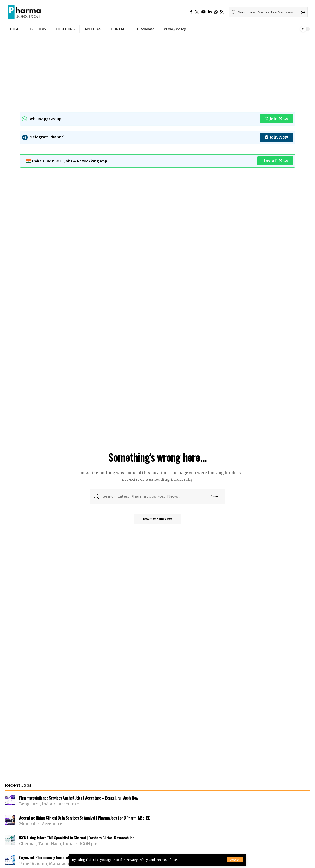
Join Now (276, 119)
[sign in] (286, 29)
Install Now (276, 161)
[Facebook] (191, 12)
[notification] (293, 29)
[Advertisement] (153, 72)
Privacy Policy (137, 860)
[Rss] (222, 12)
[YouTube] (204, 12)
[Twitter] (197, 12)
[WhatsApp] (216, 12)
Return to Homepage (157, 519)
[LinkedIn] (210, 12)
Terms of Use (167, 860)
